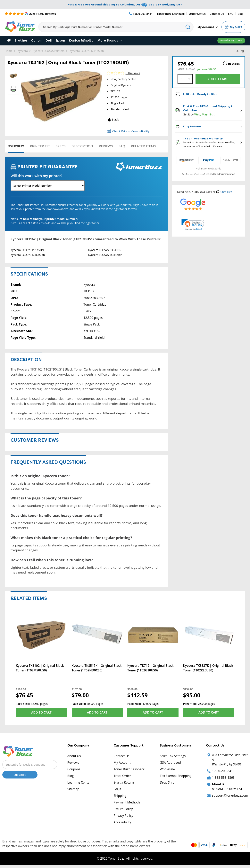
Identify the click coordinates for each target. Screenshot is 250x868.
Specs (61, 146)
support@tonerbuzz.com (230, 795)
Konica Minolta (81, 40)
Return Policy (123, 809)
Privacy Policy (123, 816)
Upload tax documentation (221, 174)
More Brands (109, 40)
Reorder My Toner (231, 40)
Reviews (106, 146)
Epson (60, 40)
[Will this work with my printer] (48, 186)
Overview (16, 146)
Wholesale (167, 769)
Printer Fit (40, 146)
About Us (74, 756)
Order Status (197, 14)
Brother (21, 40)
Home (9, 51)
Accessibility (122, 822)
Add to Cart (41, 712)
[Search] (116, 27)
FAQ (231, 14)
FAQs (117, 789)
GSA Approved (170, 762)
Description (82, 146)
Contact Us (217, 14)
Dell (49, 40)
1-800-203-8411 (223, 771)
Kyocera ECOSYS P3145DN (27, 250)
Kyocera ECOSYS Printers (49, 51)
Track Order (122, 776)
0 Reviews (133, 73)
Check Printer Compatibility (128, 131)
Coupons (74, 769)
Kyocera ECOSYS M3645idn (28, 255)
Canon (36, 40)
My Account (208, 27)
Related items (143, 146)
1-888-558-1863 (223, 778)
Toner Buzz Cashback (171, 14)
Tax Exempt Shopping (175, 776)
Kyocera (23, 51)
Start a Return (124, 782)
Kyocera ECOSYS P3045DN (105, 250)
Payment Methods (127, 802)
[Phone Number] (141, 14)
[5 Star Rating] (30, 14)
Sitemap (73, 789)
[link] (193, 225)
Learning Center (79, 782)
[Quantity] (185, 79)
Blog (241, 14)
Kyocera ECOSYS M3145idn (87, 51)
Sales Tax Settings (173, 756)
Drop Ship (167, 782)
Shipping (120, 796)
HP (9, 40)
